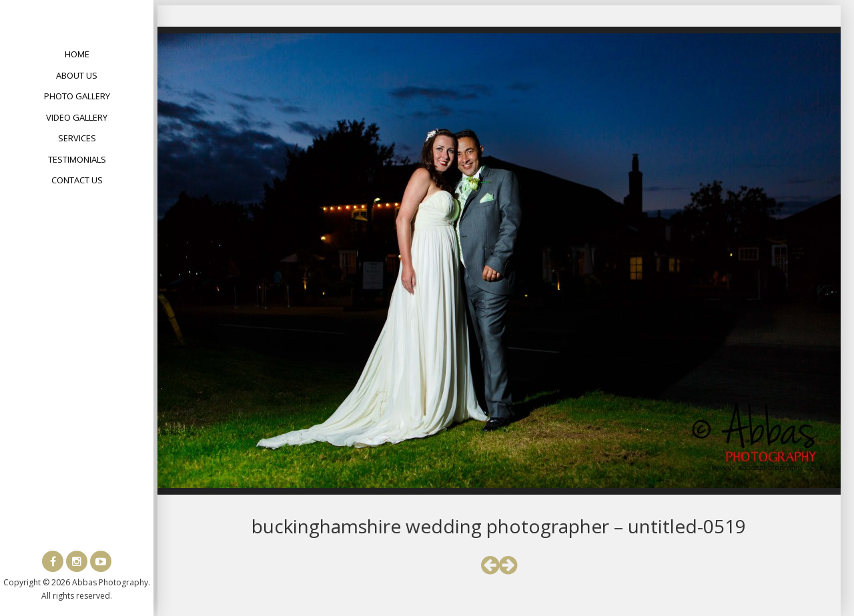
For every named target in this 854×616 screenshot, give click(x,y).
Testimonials (77, 159)
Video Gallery (77, 117)
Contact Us (77, 180)
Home (77, 54)
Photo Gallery (77, 96)
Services (77, 138)
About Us (77, 75)
